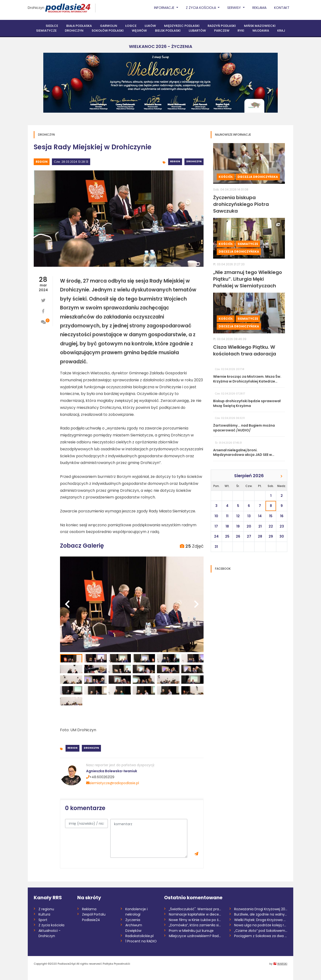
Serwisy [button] (235, 8)
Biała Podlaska (79, 26)
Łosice (131, 26)
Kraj (281, 31)
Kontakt (282, 8)
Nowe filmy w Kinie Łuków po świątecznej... (196, 920)
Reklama (259, 8)
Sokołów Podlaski (108, 31)
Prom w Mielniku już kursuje (191, 931)
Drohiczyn (36, 8)
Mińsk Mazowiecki (260, 26)
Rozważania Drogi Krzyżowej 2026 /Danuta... (261, 909)
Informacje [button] (165, 8)
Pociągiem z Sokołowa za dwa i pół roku (261, 936)
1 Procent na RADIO (141, 941)
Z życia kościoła (51, 925)
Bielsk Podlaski (168, 31)
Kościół (226, 177)
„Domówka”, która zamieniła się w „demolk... (196, 925)
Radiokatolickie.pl (139, 936)
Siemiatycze (46, 31)
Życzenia (133, 920)
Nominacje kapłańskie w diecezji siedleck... (196, 914)
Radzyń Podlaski (222, 26)
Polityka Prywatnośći (116, 964)
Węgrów (139, 31)
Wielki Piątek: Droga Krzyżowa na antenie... (261, 920)
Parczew (222, 31)
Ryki (241, 31)
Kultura (44, 914)
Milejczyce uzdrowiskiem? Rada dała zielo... (196, 936)
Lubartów (197, 31)
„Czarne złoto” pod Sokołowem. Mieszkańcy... (261, 931)
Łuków (150, 26)
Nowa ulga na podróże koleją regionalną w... (261, 925)
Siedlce (52, 26)
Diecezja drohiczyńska (258, 177)
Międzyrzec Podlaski (182, 26)
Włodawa (261, 31)
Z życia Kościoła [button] (201, 8)
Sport (43, 920)
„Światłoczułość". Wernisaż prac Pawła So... (196, 909)
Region (42, 162)
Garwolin (109, 26)
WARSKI (282, 964)
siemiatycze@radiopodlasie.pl (113, 783)
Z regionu (46, 909)
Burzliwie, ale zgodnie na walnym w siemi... (261, 914)
